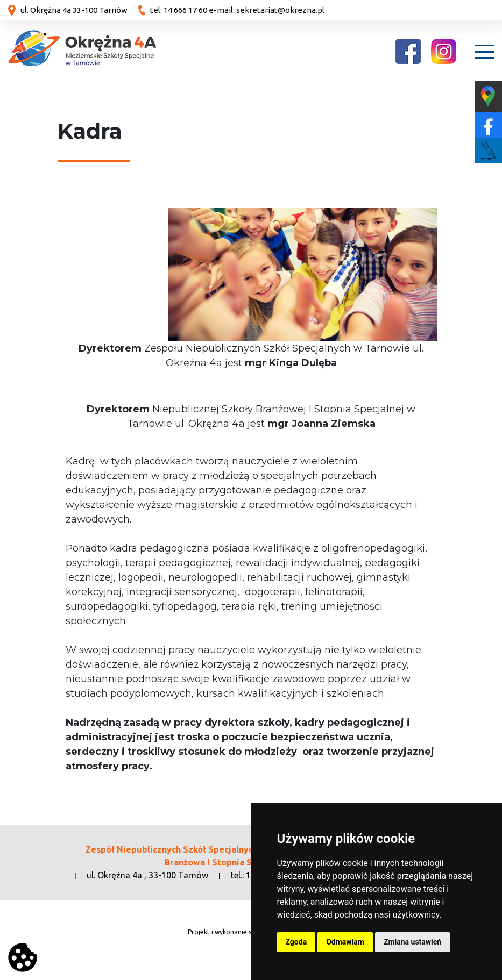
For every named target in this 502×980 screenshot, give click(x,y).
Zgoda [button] (296, 942)
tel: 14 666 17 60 (179, 10)
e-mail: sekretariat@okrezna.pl (267, 10)
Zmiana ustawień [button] (412, 942)
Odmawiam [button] (345, 942)
